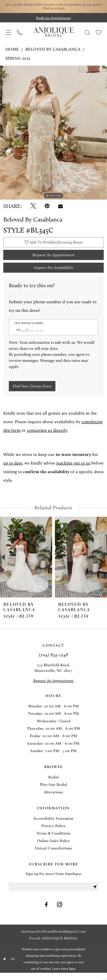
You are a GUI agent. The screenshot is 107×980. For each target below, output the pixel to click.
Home (12, 50)
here (72, 976)
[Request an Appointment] (54, 687)
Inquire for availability (54, 272)
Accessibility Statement (54, 824)
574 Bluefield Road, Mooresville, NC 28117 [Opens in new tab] (54, 674)
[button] (8, 33)
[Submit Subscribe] (94, 893)
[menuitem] (8, 33)
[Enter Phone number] (51, 334)
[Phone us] (19, 33)
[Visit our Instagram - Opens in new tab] (60, 912)
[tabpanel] (54, 133)
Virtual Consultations (54, 854)
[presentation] (26, 563)
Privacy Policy (53, 832)
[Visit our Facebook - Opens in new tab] (46, 912)
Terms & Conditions (54, 839)
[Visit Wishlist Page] (99, 33)
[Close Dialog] (5, 966)
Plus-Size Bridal (54, 791)
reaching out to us (73, 469)
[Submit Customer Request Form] (34, 392)
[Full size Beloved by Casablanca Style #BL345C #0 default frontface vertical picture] (54, 133)
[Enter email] (54, 893)
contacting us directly (47, 437)
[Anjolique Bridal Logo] (54, 33)
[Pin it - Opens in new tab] (47, 207)
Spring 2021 (18, 59)
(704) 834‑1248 (54, 661)
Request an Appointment (54, 258)
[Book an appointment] (54, 19)
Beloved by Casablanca (53, 50)
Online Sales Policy (54, 847)
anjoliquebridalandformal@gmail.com (53, 938)
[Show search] (88, 33)
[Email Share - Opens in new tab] (60, 207)
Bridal (54, 783)
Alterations (54, 798)
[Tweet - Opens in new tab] (33, 207)
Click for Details (59, 9)
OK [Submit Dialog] (14, 966)
